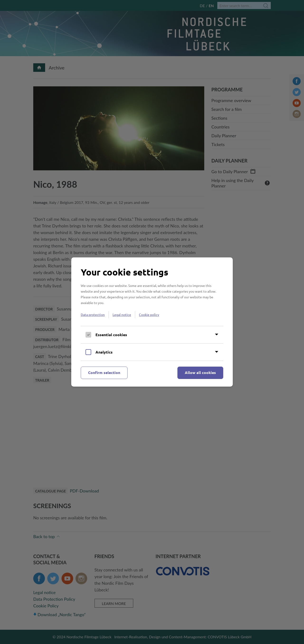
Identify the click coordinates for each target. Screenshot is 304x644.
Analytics (104, 352)
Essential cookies (111, 335)
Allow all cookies (200, 372)
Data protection (93, 315)
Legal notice (122, 315)
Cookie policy (149, 315)
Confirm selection (104, 372)
